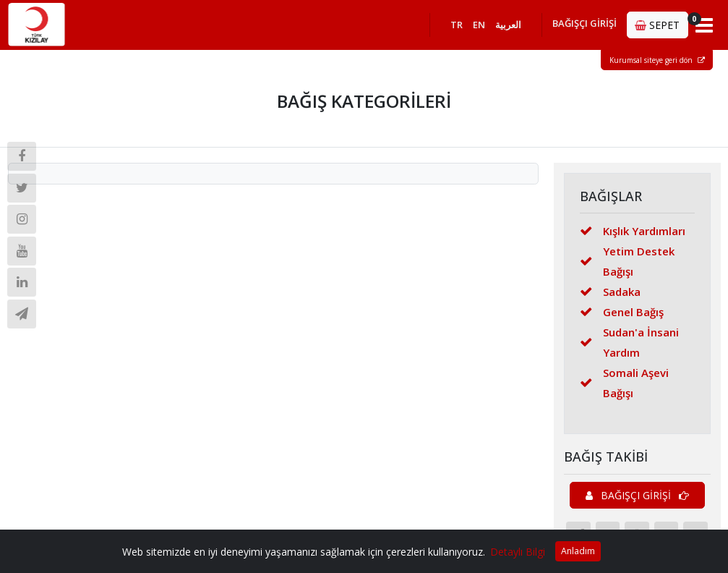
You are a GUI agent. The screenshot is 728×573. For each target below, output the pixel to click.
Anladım (578, 551)
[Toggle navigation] (705, 25)
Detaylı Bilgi (518, 552)
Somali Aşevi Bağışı (624, 383)
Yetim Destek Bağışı (627, 261)
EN (479, 25)
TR (457, 25)
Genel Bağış (622, 312)
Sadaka (610, 292)
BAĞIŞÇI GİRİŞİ (584, 23)
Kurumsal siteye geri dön (657, 60)
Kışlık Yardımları (633, 231)
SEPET (661, 22)
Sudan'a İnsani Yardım (629, 342)
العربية (508, 25)
